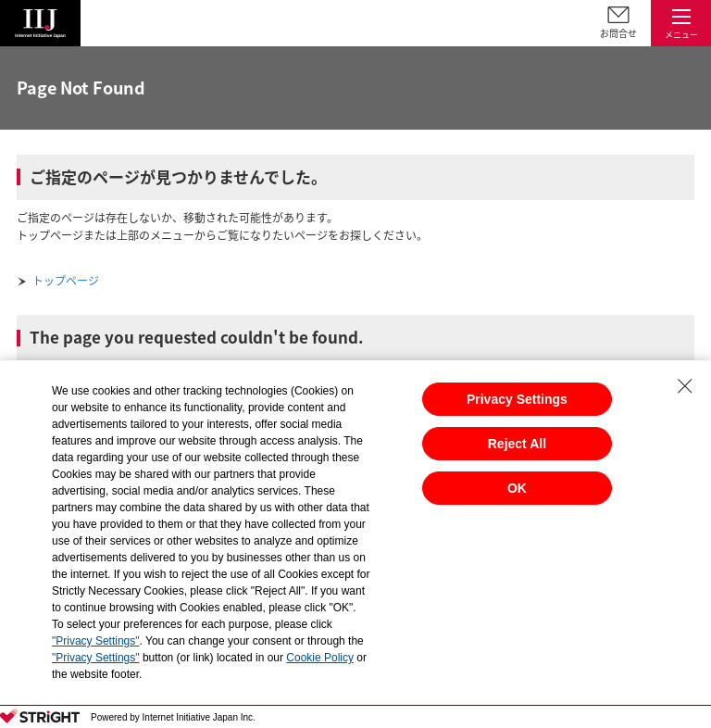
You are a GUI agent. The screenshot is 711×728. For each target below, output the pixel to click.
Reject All (517, 444)
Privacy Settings (517, 399)
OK (517, 488)
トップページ (66, 281)
